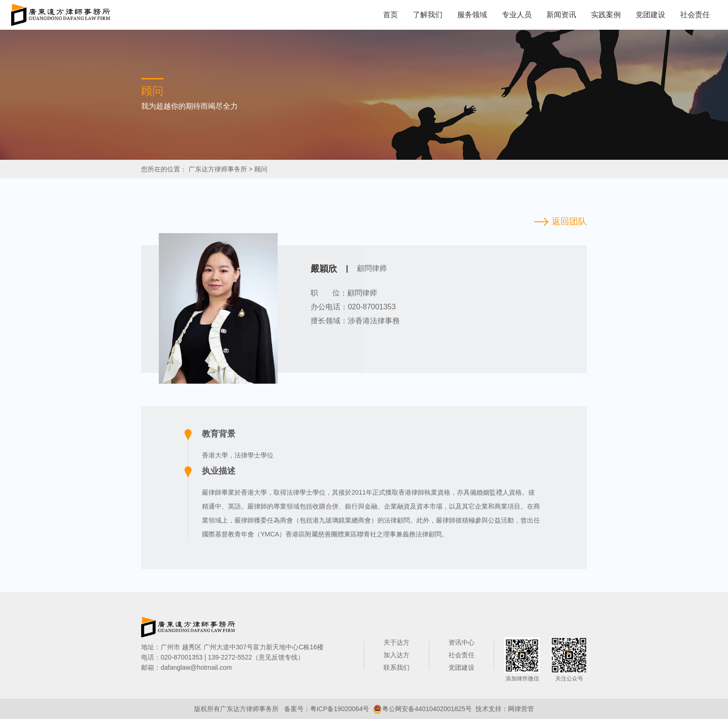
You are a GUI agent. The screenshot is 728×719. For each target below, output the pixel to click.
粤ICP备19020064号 (340, 709)
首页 (390, 15)
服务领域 (472, 15)
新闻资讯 (561, 15)
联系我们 (396, 667)
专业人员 (517, 15)
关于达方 (396, 642)
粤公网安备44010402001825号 (427, 709)
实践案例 (606, 15)
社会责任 (695, 15)
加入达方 (396, 655)
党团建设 (650, 15)
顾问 (261, 169)
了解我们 (428, 15)
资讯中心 (461, 642)
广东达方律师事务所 (218, 169)
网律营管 (521, 709)
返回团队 (569, 221)
